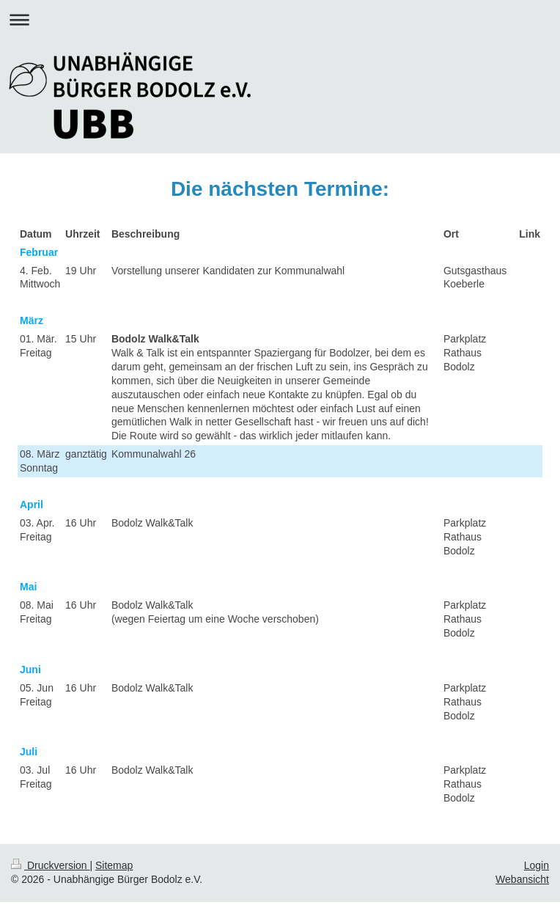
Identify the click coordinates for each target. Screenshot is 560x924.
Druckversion (50, 865)
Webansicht (522, 879)
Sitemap (114, 865)
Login (537, 865)
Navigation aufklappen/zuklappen (280, 19)
